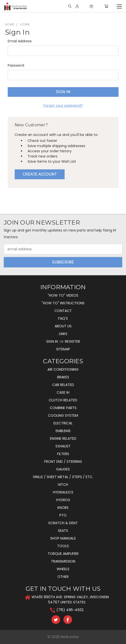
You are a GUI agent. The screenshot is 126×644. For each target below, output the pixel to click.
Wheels (63, 569)
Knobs (63, 508)
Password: (16, 65)
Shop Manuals (63, 538)
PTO (63, 515)
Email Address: (20, 41)
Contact (63, 311)
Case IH (63, 392)
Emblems (63, 431)
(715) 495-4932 (70, 610)
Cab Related (63, 385)
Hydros (63, 500)
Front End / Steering (63, 462)
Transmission (63, 561)
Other (63, 577)
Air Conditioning (63, 369)
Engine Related (63, 438)
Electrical (63, 423)
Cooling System (63, 415)
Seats (63, 531)
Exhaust (63, 446)
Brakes (63, 377)
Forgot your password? (63, 105)
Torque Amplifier (63, 554)
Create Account (40, 174)
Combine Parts (63, 408)
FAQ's (63, 318)
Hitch (63, 485)
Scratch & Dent (63, 523)
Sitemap (63, 349)
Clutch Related (63, 400)
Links (63, 334)
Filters (63, 454)
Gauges (63, 469)
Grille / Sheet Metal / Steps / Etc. (63, 477)
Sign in (53, 341)
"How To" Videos (63, 295)
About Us (63, 326)
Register (72, 341)
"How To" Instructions (63, 303)
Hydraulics (63, 492)
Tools (63, 546)
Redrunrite (70, 637)
